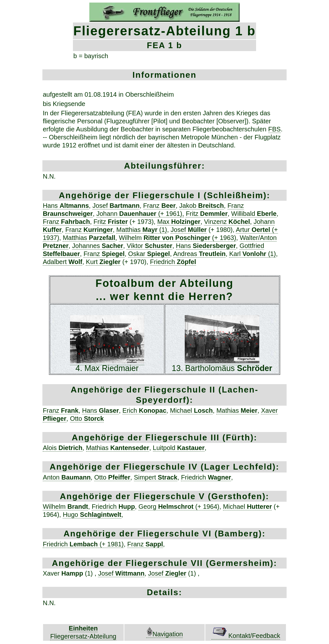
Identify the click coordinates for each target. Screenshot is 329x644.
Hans (66, 206)
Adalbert (62, 262)
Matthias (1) (142, 230)
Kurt (103, 262)
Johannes (98, 246)
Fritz (207, 214)
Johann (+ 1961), (140, 214)
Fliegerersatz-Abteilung (83, 636)
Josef (116, 206)
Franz (160, 206)
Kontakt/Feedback (246, 636)
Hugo (92, 515)
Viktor (149, 246)
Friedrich (173, 262)
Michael (191, 410)
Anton (67, 477)
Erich (144, 410)
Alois (62, 448)
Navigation (165, 634)
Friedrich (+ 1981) (83, 544)
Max (179, 222)
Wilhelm (65, 507)
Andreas (199, 254)
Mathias (237, 410)
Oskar (149, 254)
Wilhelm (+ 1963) (178, 238)
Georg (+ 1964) (179, 507)
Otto (87, 419)
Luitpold (179, 448)
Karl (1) (252, 254)
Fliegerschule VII (166, 563)
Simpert (156, 477)
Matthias (89, 238)
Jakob (202, 206)
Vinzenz (227, 222)
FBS (275, 129)
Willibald (254, 214)
